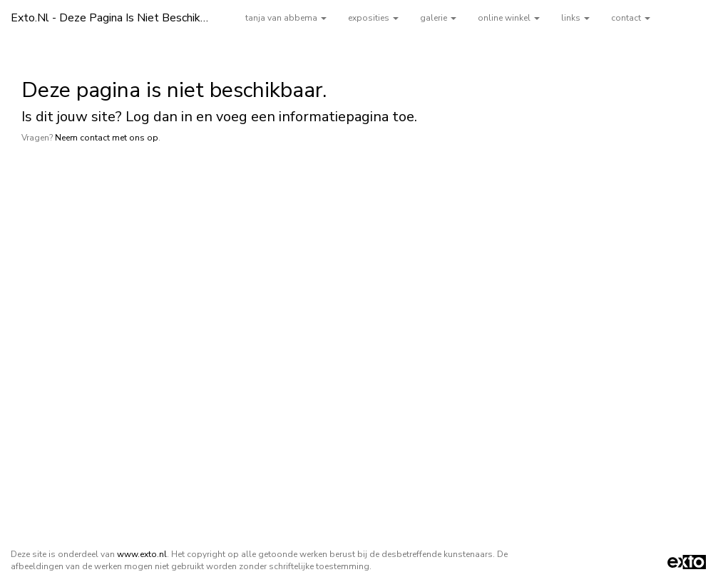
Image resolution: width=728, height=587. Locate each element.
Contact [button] (631, 18)
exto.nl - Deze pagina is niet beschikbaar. (117, 18)
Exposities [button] (373, 18)
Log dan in (159, 117)
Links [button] (575, 18)
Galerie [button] (438, 18)
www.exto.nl (142, 554)
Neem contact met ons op (107, 138)
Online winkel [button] (509, 18)
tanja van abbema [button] (286, 18)
